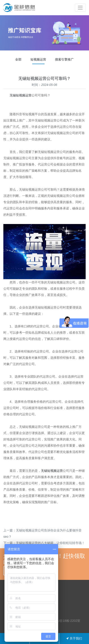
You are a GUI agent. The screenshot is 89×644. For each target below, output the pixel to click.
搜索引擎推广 (64, 59)
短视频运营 (38, 59)
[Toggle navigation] (80, 8)
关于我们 (74, 638)
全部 (18, 59)
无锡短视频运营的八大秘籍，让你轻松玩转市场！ (50, 543)
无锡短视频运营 (21, 95)
